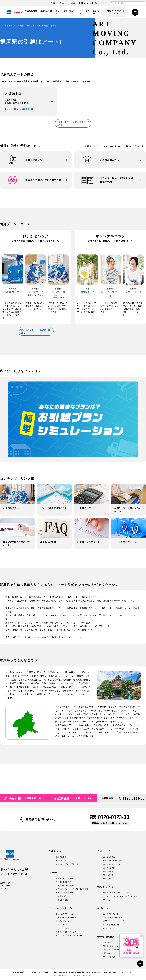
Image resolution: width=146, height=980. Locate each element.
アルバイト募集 (109, 959)
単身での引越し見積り (64, 884)
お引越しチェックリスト (113, 867)
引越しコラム (108, 881)
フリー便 (107, 902)
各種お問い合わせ (111, 975)
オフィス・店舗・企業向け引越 (68, 867)
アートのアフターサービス (66, 920)
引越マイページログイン (116, 12)
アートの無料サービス (64, 916)
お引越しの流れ (109, 859)
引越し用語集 (108, 877)
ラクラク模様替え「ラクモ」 (67, 934)
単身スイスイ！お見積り (65, 881)
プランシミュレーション (113, 920)
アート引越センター (8, 26)
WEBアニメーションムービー (114, 924)
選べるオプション (63, 924)
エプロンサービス (63, 931)
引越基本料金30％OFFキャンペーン (117, 895)
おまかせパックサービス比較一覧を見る (35, 333)
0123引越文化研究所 (111, 927)
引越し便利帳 (108, 874)
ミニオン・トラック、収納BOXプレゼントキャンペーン (124, 899)
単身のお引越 (61, 859)
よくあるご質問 (109, 870)
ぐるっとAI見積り (63, 902)
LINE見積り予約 (62, 899)
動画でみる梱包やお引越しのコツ (116, 863)
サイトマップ (126, 975)
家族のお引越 (61, 863)
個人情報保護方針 (20, 975)
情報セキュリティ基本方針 (40, 975)
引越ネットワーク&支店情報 (38, 26)
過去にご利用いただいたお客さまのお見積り (73, 891)
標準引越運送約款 (61, 975)
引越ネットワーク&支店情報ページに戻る (73, 124)
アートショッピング (64, 927)
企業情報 (21, 26)
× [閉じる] (141, 936)
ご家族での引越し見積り (65, 888)
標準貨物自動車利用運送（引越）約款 (86, 975)
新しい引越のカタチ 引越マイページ (70, 938)
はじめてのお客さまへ (112, 916)
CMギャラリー (109, 931)
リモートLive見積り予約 (65, 895)
